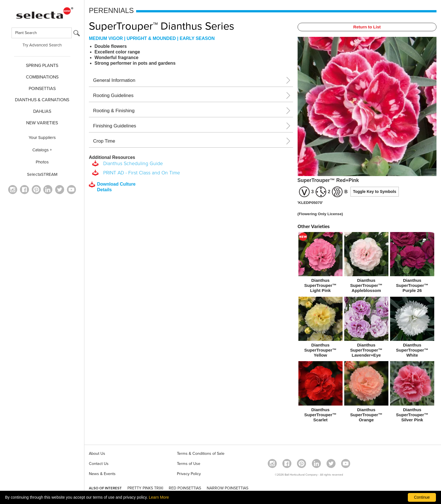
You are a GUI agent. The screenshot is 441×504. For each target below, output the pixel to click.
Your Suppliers (42, 138)
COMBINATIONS (42, 77)
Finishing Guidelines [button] (115, 126)
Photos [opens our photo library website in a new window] (42, 162)
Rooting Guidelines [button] (113, 95)
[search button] (77, 34)
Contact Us (99, 464)
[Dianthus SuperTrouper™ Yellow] (320, 328)
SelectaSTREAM (42, 174)
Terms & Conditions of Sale (201, 454)
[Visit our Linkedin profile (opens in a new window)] (48, 190)
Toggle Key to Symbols (375, 192)
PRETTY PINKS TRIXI (145, 488)
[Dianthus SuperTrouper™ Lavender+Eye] (366, 328)
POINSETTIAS (42, 89)
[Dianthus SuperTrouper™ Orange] (366, 393)
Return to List (367, 27)
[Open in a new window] (36, 190)
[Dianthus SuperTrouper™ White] (412, 328)
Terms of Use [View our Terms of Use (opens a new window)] (189, 464)
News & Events (102, 474)
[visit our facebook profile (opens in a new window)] (24, 190)
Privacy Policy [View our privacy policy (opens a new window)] (189, 474)
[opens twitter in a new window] (60, 190)
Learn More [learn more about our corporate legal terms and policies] (159, 497)
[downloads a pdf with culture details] (116, 187)
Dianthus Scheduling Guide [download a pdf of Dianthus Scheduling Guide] (132, 164)
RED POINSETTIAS (185, 488)
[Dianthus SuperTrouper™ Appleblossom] (366, 264)
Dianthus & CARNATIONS (42, 100)
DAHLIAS (42, 111)
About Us (97, 454)
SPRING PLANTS (42, 66)
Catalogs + (42, 150)
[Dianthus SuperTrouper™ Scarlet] (320, 393)
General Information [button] (114, 80)
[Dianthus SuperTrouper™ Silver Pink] (412, 393)
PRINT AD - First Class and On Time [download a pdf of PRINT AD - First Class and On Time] (140, 173)
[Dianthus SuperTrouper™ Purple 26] (412, 264)
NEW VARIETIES (42, 123)
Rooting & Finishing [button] (114, 111)
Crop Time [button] (104, 141)
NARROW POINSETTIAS (228, 488)
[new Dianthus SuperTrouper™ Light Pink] (320, 264)
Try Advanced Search (42, 45)
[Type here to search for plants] (42, 33)
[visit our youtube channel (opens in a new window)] (71, 190)
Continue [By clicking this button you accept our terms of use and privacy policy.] (422, 497)
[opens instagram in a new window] (13, 190)
